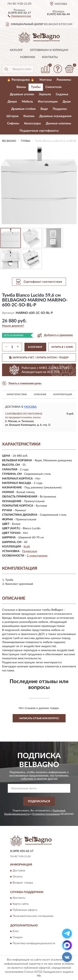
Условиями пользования (46, 814)
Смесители (53, 87)
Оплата (18, 877)
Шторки (13, 116)
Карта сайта (21, 904)
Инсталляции (48, 102)
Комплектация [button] (63, 394)
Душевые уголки (22, 94)
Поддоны (60, 109)
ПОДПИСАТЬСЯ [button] (39, 801)
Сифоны (13, 123)
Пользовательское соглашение (33, 916)
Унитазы (46, 80)
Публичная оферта (25, 910)
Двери (12, 102)
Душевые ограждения (55, 116)
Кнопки (29, 116)
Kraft (27, 547)
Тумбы (36, 87)
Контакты (50, 57)
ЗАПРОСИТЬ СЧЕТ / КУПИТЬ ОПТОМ (39, 358)
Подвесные (30, 551)
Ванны (21, 87)
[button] (19, 16)
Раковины (64, 80)
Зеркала (45, 94)
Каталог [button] (16, 50)
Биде (44, 109)
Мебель (27, 102)
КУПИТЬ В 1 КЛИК (62, 347)
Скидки (18, 938)
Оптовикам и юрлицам (49, 50)
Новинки (28, 57)
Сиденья (62, 94)
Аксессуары (32, 123)
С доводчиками (37, 556)
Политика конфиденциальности (34, 944)
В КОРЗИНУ (35, 347)
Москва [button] (30, 407)
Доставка (19, 871)
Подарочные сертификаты (39, 131)
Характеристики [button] (17, 394)
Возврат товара (23, 883)
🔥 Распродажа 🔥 (21, 80)
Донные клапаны (58, 123)
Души (67, 102)
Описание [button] (40, 394)
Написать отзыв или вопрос (39, 718)
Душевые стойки (23, 109)
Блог (16, 931)
